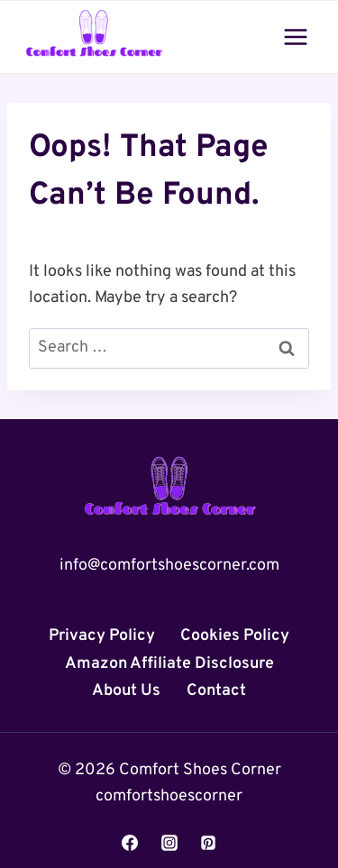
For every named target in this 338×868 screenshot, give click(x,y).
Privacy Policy (102, 636)
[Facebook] (130, 843)
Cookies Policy (235, 636)
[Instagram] (169, 843)
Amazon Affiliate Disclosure (169, 664)
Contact (216, 691)
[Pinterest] (208, 843)
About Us (126, 691)
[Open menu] (295, 37)
